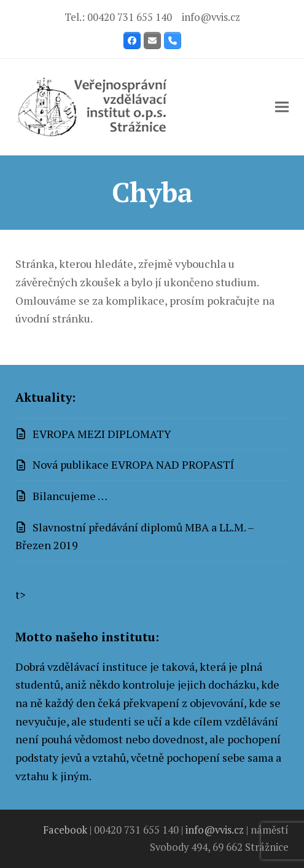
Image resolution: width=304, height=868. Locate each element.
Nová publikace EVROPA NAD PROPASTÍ (134, 464)
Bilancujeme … (70, 496)
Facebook (65, 830)
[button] (282, 107)
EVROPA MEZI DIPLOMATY (102, 434)
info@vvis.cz (211, 17)
